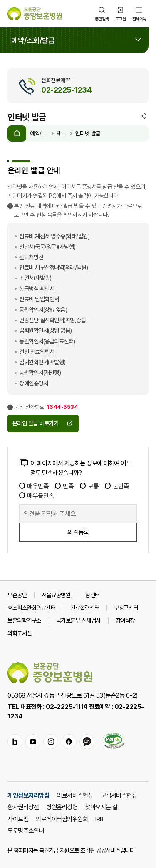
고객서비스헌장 (119, 795)
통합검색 (102, 13)
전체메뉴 (139, 13)
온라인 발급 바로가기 (43, 423)
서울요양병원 (56, 595)
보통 (89, 486)
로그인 (121, 13)
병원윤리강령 (62, 807)
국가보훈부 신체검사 (78, 620)
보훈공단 (17, 595)
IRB (99, 819)
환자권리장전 (23, 807)
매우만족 (34, 486)
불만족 (117, 486)
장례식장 (125, 620)
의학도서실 (20, 633)
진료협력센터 (85, 608)
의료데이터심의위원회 (62, 819)
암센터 (93, 595)
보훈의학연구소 (24, 620)
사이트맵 (18, 819)
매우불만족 (37, 495)
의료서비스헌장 (75, 795)
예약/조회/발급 (39, 133)
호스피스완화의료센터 (31, 608)
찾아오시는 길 (101, 807)
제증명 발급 (62, 133)
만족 (64, 486)
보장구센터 (126, 608)
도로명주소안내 (26, 830)
